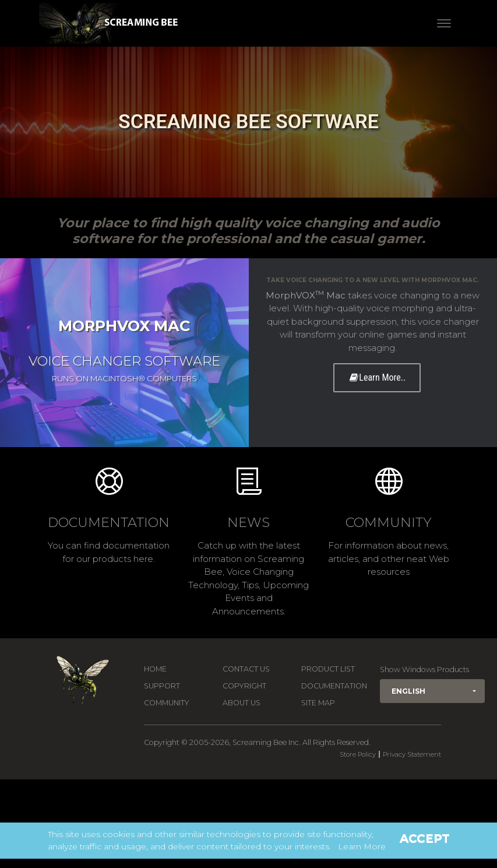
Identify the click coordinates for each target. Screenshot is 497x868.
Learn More (362, 846)
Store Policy (358, 754)
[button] (432, 691)
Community (167, 703)
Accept (425, 838)
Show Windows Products (424, 670)
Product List (328, 669)
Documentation (334, 686)
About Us (242, 703)
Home (155, 669)
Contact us (246, 669)
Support (162, 686)
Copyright (244, 686)
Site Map (318, 703)
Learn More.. (377, 377)
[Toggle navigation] (444, 23)
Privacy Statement (412, 754)
